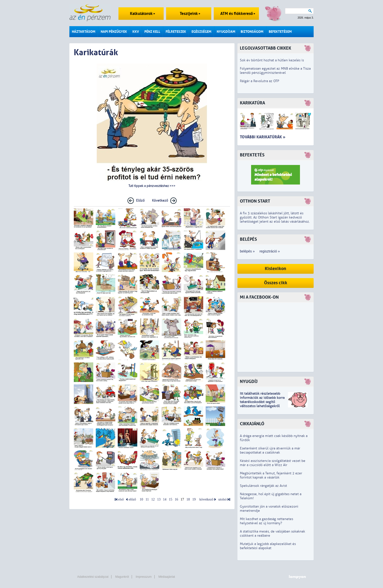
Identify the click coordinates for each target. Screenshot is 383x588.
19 (194, 499)
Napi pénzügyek (114, 32)
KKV (136, 32)
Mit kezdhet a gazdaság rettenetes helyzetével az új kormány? (266, 521)
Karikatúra (252, 103)
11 (147, 499)
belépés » (247, 251)
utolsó (223, 499)
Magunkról (122, 577)
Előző (140, 201)
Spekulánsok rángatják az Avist (263, 486)
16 (176, 499)
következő (206, 499)
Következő (160, 201)
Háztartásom (84, 32)
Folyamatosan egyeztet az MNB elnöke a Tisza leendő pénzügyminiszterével (275, 71)
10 (141, 499)
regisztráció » (270, 251)
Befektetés (252, 155)
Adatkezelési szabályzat (93, 577)
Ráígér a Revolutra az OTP (260, 81)
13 (159, 499)
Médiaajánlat (167, 577)
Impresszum (144, 577)
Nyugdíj (249, 382)
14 (165, 499)
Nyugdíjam (226, 32)
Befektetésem (280, 32)
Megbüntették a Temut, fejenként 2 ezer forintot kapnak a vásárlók (271, 475)
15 (170, 499)
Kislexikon (276, 269)
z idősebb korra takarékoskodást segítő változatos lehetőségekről (262, 402)
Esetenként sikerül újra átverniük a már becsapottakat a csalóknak (270, 450)
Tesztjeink (190, 14)
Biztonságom (252, 32)
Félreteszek (176, 32)
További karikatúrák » (263, 137)
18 (188, 499)
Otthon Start (255, 201)
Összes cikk (276, 283)
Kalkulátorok (143, 14)
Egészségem (201, 32)
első (121, 499)
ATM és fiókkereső (238, 14)
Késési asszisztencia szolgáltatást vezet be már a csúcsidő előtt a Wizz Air (273, 463)
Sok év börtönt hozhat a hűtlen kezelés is (272, 60)
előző (132, 499)
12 (153, 499)
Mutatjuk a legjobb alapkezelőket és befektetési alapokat (268, 546)
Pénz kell (152, 32)
